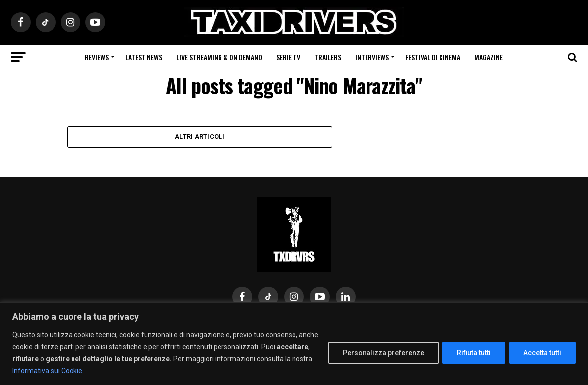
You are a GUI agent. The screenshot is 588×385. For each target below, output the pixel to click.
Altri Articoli (200, 137)
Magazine (488, 57)
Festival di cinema (433, 57)
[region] (294, 344)
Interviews (372, 57)
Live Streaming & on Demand (219, 57)
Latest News (144, 57)
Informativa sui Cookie (47, 371)
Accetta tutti (542, 353)
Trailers (328, 57)
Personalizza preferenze (383, 353)
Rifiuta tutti (474, 353)
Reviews (97, 57)
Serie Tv (288, 57)
